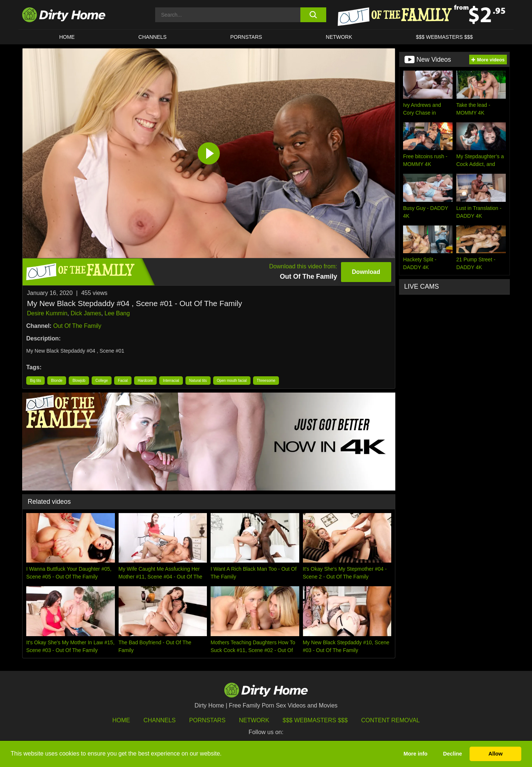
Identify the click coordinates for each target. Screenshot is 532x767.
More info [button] (415, 754)
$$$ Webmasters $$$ (315, 720)
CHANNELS (153, 37)
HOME (67, 37)
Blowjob (79, 381)
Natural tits (198, 381)
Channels (159, 720)
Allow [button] (495, 754)
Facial (123, 381)
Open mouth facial (232, 381)
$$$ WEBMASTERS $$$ (444, 37)
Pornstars (246, 37)
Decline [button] (452, 754)
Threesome (266, 381)
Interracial (171, 381)
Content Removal (391, 720)
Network (339, 37)
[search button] (313, 15)
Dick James (86, 313)
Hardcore (145, 381)
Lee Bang (117, 313)
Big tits (35, 381)
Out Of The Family (77, 326)
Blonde (57, 381)
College (102, 381)
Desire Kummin (47, 313)
